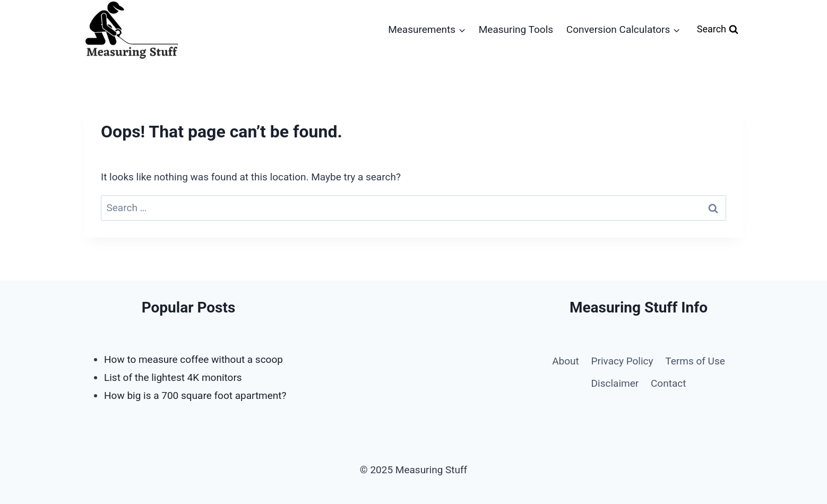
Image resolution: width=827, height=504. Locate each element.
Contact (668, 383)
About (566, 361)
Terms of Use (695, 361)
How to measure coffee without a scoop (193, 359)
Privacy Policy (622, 361)
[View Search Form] (718, 29)
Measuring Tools (516, 29)
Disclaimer (615, 383)
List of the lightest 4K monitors (173, 377)
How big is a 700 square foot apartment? (195, 396)
